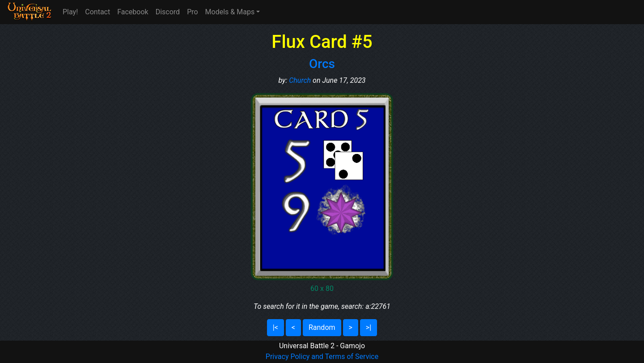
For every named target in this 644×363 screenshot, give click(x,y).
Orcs (322, 64)
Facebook (133, 12)
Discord (168, 12)
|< (275, 327)
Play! (70, 12)
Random (322, 327)
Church (300, 80)
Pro (192, 12)
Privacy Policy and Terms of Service (322, 357)
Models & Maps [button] (230, 12)
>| (369, 327)
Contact (97, 12)
